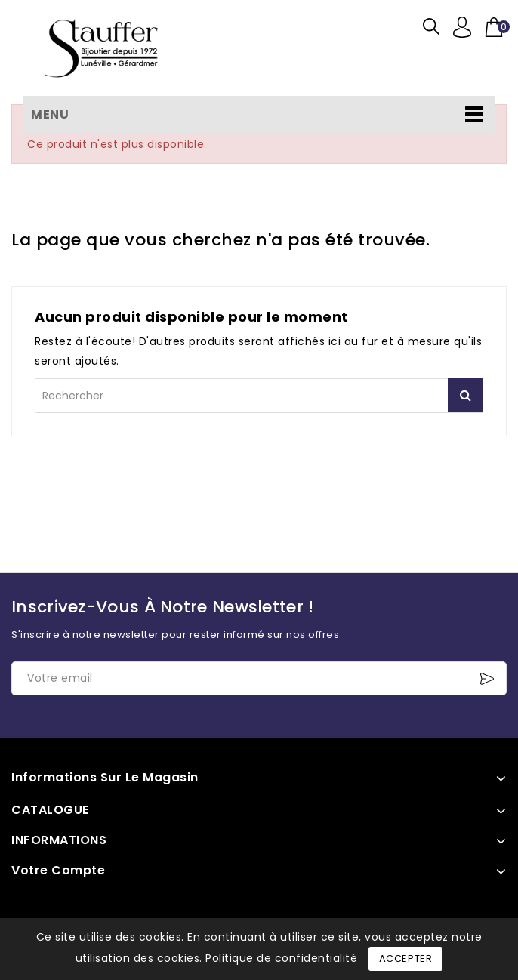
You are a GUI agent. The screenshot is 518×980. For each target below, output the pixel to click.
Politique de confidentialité (281, 958)
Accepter (406, 958)
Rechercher (466, 395)
